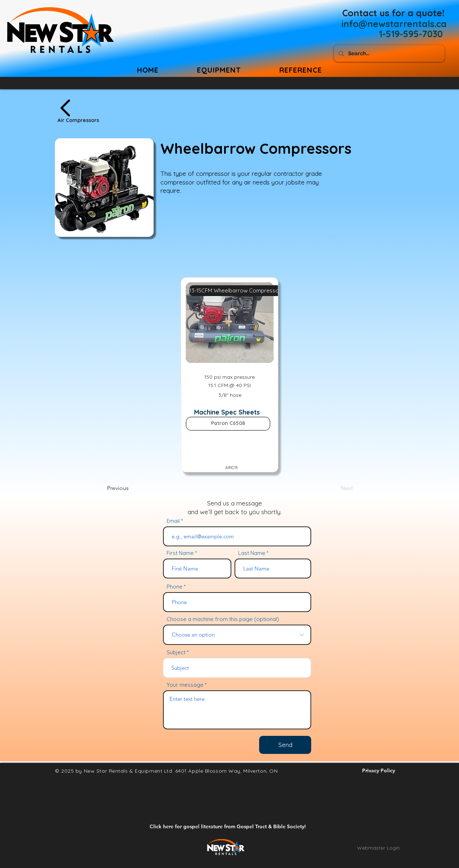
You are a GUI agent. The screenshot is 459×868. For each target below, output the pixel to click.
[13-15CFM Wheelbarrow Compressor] (235, 291)
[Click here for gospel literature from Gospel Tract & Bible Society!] (228, 827)
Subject (176, 652)
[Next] (335, 488)
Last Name (252, 553)
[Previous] (131, 488)
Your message (185, 685)
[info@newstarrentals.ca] (394, 23)
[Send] (285, 745)
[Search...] (389, 53)
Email (173, 521)
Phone (175, 587)
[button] (301, 70)
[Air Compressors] (108, 111)
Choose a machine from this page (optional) (223, 619)
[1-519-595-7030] (411, 34)
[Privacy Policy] (378, 771)
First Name (180, 553)
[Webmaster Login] (378, 848)
